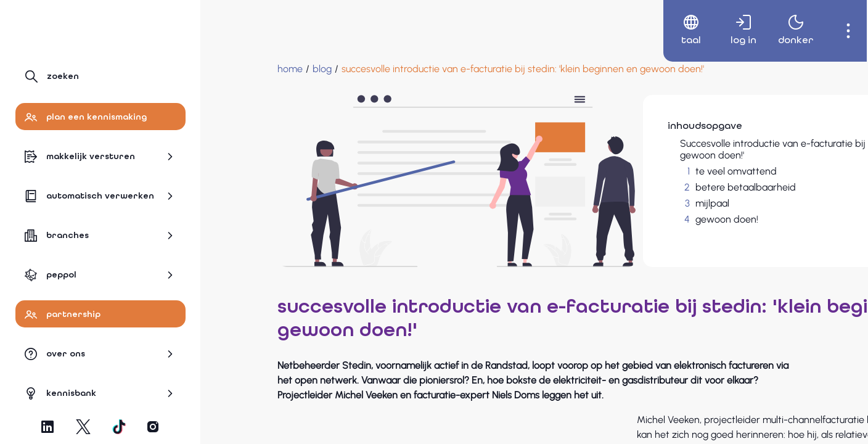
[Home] (228, 69)
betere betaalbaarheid (648, 187)
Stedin (553, 417)
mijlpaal (614, 203)
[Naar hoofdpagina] (69, 29)
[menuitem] (678, 31)
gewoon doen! (629, 219)
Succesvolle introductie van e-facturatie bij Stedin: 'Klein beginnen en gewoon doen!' (703, 149)
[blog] (260, 69)
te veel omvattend (638, 171)
